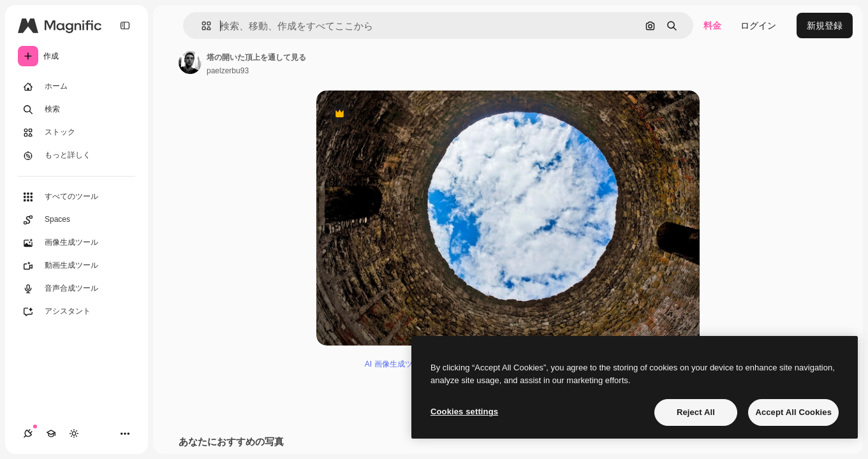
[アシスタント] (77, 312)
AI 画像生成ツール (396, 364)
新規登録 (825, 25)
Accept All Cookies (793, 412)
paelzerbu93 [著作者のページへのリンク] (228, 71)
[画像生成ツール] (77, 243)
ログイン (758, 25)
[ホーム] (77, 87)
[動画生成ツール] (77, 266)
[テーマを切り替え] (74, 433)
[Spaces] (77, 220)
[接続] (28, 433)
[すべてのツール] (77, 197)
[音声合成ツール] (77, 289)
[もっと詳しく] (77, 156)
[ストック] (77, 133)
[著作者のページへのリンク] (190, 62)
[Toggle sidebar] (125, 25)
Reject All (696, 412)
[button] (201, 26)
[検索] (77, 110)
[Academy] (51, 433)
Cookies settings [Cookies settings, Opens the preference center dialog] (464, 412)
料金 (712, 25)
